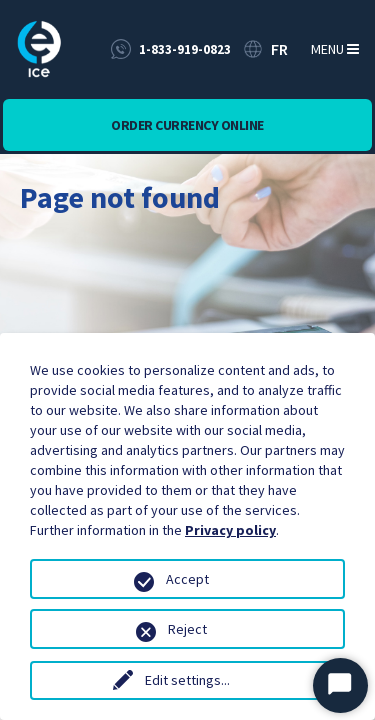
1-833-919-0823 (185, 49)
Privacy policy (230, 530)
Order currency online (187, 125)
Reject (187, 629)
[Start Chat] (340, 685)
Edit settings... (187, 680)
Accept (187, 579)
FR (279, 49)
